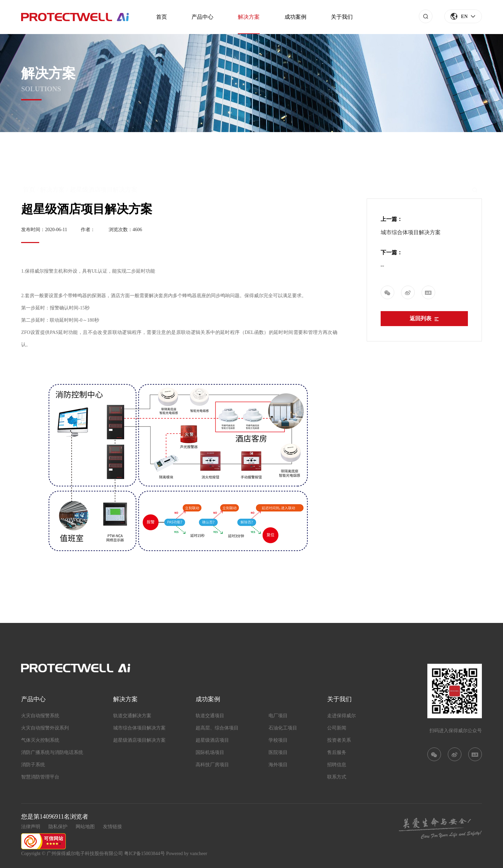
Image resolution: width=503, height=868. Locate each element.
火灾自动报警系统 (40, 716)
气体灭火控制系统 (40, 740)
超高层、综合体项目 (217, 728)
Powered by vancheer (187, 854)
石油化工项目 (283, 728)
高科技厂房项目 (212, 765)
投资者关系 (339, 740)
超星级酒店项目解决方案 (139, 740)
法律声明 (31, 827)
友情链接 (112, 827)
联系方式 (337, 777)
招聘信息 (337, 765)
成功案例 (295, 17)
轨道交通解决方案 (132, 716)
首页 (162, 17)
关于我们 (342, 17)
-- (383, 266)
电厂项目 (278, 716)
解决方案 (249, 17)
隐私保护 (58, 827)
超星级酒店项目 (212, 740)
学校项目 (278, 740)
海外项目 (278, 765)
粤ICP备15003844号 (144, 854)
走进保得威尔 (341, 716)
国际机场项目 (210, 752)
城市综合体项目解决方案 (411, 232)
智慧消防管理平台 (40, 777)
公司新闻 (337, 728)
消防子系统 (33, 765)
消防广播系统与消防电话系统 (52, 752)
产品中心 (202, 17)
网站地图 (85, 827)
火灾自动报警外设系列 (45, 728)
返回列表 (424, 318)
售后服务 (337, 752)
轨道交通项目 (210, 716)
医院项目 (278, 752)
